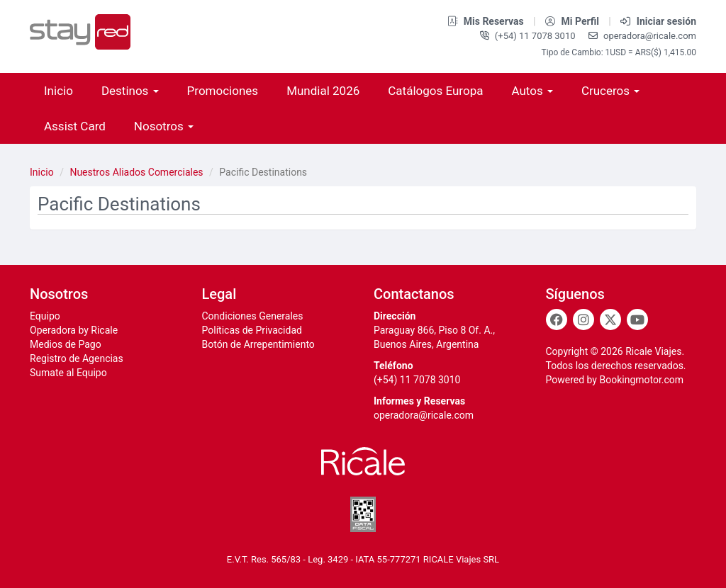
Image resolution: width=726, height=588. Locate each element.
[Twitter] (610, 320)
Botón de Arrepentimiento (258, 344)
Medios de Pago (66, 344)
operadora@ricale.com (642, 36)
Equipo (45, 316)
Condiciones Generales (253, 316)
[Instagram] (583, 320)
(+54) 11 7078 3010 (529, 36)
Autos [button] (532, 91)
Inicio (58, 91)
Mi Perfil (573, 21)
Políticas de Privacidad (252, 330)
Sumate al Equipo (68, 373)
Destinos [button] (130, 91)
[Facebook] (557, 320)
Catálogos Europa (435, 91)
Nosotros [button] (164, 126)
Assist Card (75, 126)
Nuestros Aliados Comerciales (136, 172)
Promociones (223, 91)
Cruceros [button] (610, 91)
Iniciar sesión (658, 21)
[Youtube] (637, 320)
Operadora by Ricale (74, 330)
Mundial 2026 (323, 91)
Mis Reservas (487, 21)
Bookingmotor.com (641, 380)
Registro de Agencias (77, 358)
